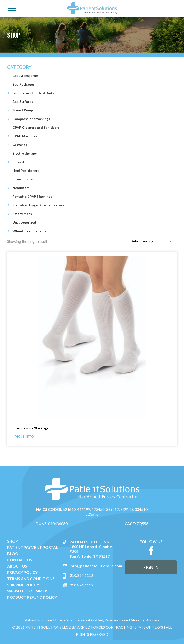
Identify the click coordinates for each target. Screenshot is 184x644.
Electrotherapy (25, 153)
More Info (24, 436)
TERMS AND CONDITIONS (31, 579)
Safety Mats (22, 214)
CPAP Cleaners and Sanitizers (36, 127)
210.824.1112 (81, 575)
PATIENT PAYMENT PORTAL (33, 547)
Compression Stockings (31, 119)
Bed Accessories (26, 76)
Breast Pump (23, 110)
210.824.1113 (81, 585)
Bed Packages (23, 84)
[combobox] (152, 241)
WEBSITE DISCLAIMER (27, 591)
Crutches (20, 145)
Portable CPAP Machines (32, 196)
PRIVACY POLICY (22, 572)
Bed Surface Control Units (33, 93)
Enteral (18, 162)
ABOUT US (17, 566)
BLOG (13, 554)
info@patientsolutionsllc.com (96, 566)
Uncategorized (24, 222)
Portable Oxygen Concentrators (38, 205)
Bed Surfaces (23, 102)
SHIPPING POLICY (23, 585)
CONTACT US (20, 560)
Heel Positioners (26, 171)
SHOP (13, 541)
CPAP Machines (25, 136)
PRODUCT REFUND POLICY (32, 597)
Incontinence (23, 179)
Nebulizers (21, 188)
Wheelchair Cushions (29, 231)
